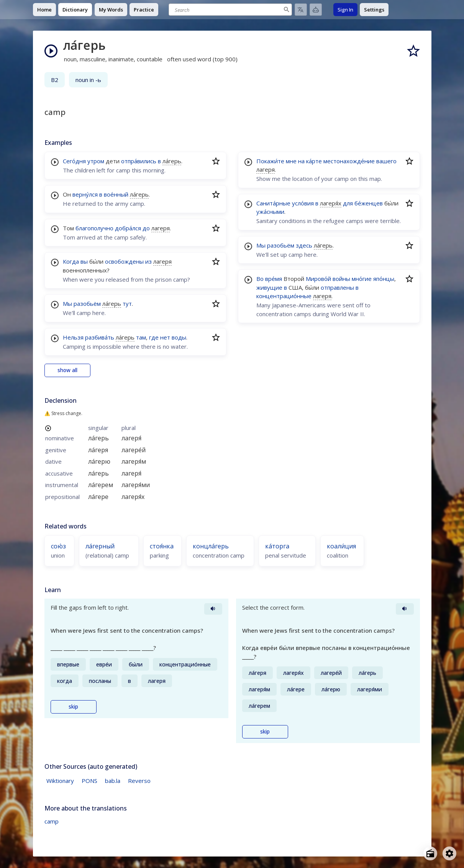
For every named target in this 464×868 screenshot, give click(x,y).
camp (52, 821)
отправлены (337, 287)
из (148, 261)
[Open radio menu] (430, 853)
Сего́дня (74, 161)
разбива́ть (100, 337)
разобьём (87, 304)
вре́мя (274, 279)
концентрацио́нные (284, 296)
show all (67, 370)
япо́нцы (384, 279)
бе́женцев (369, 203)
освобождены (124, 261)
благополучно (94, 228)
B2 (55, 80)
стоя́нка (162, 546)
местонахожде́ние (349, 161)
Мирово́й (318, 279)
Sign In (345, 10)
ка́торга (277, 546)
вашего (386, 161)
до (146, 228)
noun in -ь (88, 80)
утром (96, 161)
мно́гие (362, 279)
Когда (71, 261)
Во (260, 279)
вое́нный (116, 194)
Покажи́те (270, 161)
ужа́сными (270, 212)
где (154, 337)
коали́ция (341, 546)
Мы (67, 304)
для (348, 203)
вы (84, 261)
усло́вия (303, 203)
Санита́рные (273, 203)
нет (165, 337)
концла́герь (211, 546)
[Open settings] (449, 853)
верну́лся (85, 194)
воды (179, 337)
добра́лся (128, 228)
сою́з (58, 546)
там (141, 337)
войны (341, 279)
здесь (304, 245)
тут (127, 304)
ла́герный (100, 546)
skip (73, 707)
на (301, 161)
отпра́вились (139, 161)
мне (291, 161)
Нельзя (73, 337)
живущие (269, 287)
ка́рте (314, 161)
